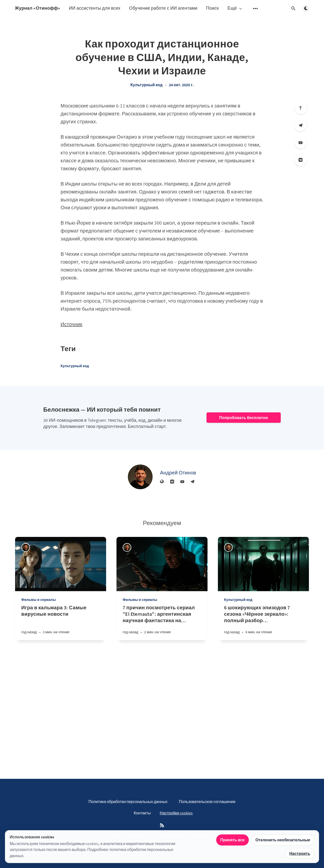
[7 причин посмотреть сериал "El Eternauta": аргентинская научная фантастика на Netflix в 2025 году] (162, 622)
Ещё (235, 8)
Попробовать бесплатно (243, 418)
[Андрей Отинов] (140, 477)
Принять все (232, 840)
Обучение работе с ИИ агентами (163, 8)
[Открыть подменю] (255, 8)
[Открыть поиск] (293, 8)
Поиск (212, 8)
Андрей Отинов (178, 473)
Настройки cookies (176, 813)
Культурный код (146, 85)
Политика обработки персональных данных (128, 802)
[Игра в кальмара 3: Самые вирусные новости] (61, 622)
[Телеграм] (301, 125)
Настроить (300, 853)
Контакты (142, 813)
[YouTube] (301, 143)
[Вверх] (301, 108)
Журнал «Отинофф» (37, 8)
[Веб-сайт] (162, 482)
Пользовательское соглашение (207, 802)
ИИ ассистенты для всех (94, 8)
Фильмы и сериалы (39, 600)
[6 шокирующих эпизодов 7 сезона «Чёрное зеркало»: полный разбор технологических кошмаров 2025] (263, 622)
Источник (71, 324)
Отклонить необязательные (283, 840)
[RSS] (162, 826)
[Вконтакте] (301, 160)
